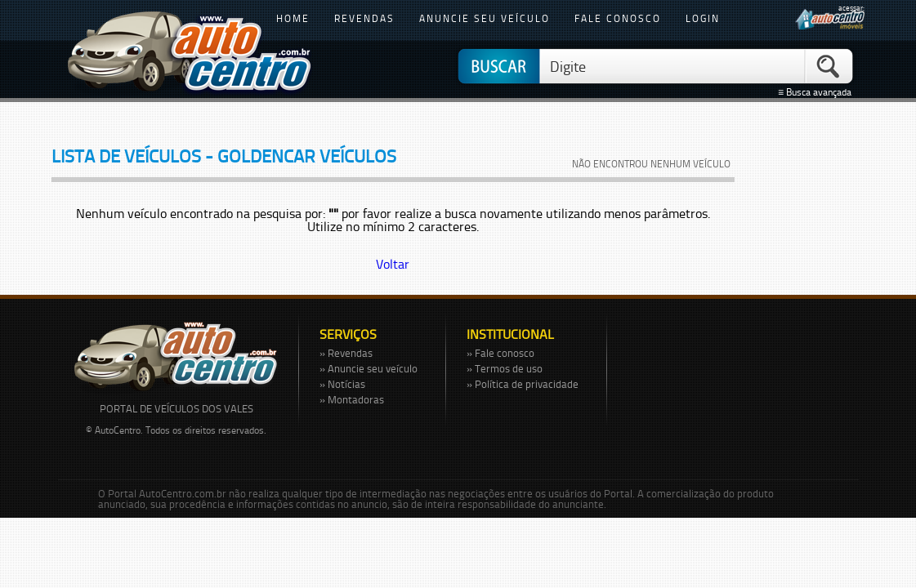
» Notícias (342, 384)
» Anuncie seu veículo (369, 368)
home (293, 18)
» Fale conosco (500, 353)
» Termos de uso (505, 368)
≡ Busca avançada (817, 92)
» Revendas (346, 353)
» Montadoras (352, 399)
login (703, 18)
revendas (364, 18)
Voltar (393, 264)
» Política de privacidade (523, 384)
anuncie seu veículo (485, 18)
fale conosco (618, 18)
